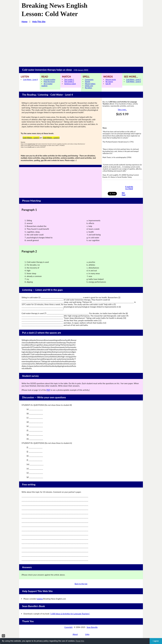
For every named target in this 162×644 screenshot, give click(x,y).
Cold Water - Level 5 (134, 80)
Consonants (89, 80)
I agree (156, 641)
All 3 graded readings (47, 85)
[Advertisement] (81, 46)
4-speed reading (49, 80)
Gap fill (108, 84)
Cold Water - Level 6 (134, 82)
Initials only (89, 86)
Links (87, 634)
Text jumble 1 (69, 80)
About (75, 634)
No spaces (109, 82)
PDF (48, 390)
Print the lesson (49, 82)
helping (40, 599)
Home (25, 22)
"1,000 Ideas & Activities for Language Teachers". (70, 614)
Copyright (68, 627)
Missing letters (90, 84)
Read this (80, 641)
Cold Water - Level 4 (30, 80)
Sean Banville (92, 627)
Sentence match (70, 84)
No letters (88, 88)
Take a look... (122, 110)
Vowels (88, 82)
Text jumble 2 (69, 82)
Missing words (111, 80)
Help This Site (39, 22)
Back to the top (81, 584)
